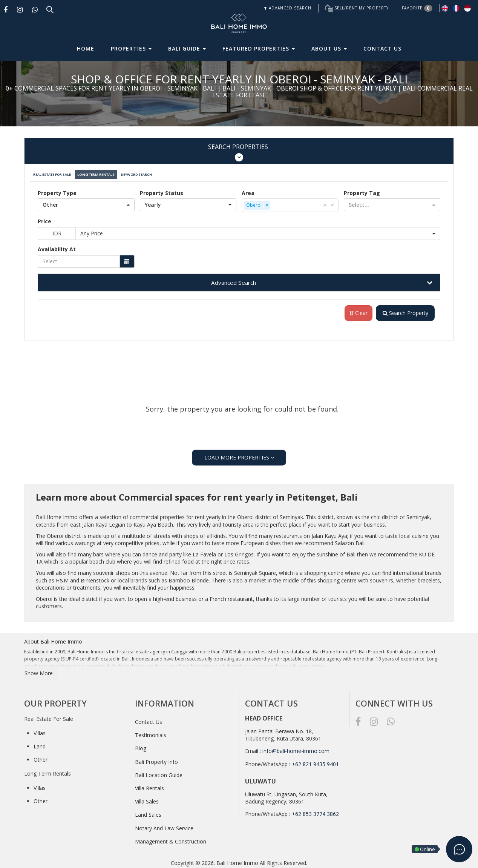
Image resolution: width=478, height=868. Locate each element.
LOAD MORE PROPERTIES (239, 455)
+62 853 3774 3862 (315, 811)
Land (40, 744)
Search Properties (238, 152)
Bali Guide (187, 48)
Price (44, 218)
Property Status (162, 190)
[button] (86, 202)
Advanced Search (233, 280)
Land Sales (148, 812)
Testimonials (151, 732)
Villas (40, 731)
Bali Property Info (156, 759)
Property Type (57, 190)
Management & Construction (171, 839)
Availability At (57, 246)
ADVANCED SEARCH (288, 8)
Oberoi (245, 514)
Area (248, 190)
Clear (356, 310)
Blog (141, 746)
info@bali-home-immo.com (296, 748)
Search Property (404, 310)
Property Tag (362, 190)
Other (41, 757)
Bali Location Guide (159, 772)
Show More (39, 671)
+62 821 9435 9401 (315, 761)
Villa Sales (147, 799)
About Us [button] (329, 48)
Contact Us (382, 48)
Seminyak (291, 514)
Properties (131, 48)
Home (86, 48)
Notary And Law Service (164, 826)
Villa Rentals (149, 786)
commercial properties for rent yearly (175, 514)
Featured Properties (259, 48)
